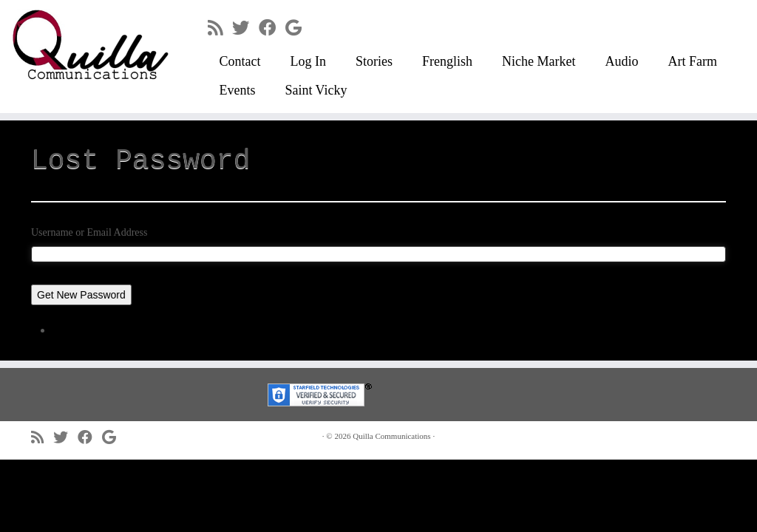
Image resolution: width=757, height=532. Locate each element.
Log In (308, 61)
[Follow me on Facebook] (272, 28)
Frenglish (447, 61)
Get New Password (81, 295)
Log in (71, 330)
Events (237, 90)
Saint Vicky (316, 90)
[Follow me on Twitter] (245, 28)
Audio (621, 61)
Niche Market (539, 61)
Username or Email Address (89, 232)
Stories (374, 61)
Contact (240, 61)
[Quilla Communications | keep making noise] (89, 44)
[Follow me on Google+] (298, 28)
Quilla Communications (391, 436)
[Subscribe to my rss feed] (220, 28)
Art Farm (692, 61)
